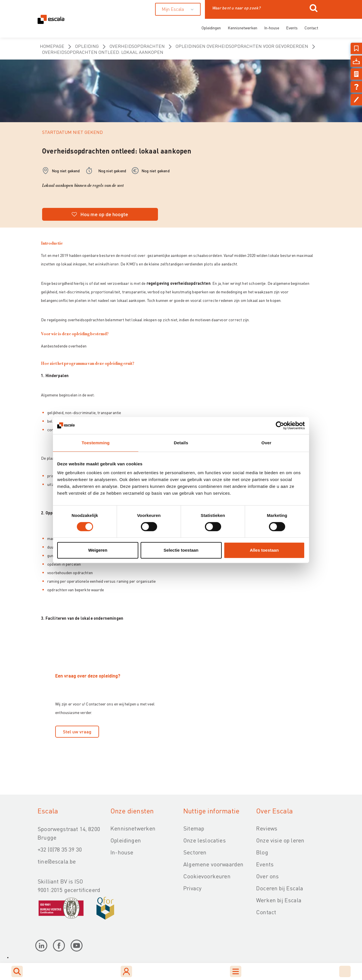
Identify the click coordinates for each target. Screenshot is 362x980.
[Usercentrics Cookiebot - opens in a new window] (280, 425)
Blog (262, 852)
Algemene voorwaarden (213, 864)
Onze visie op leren (280, 840)
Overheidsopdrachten (137, 46)
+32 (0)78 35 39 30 (60, 849)
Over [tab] (267, 443)
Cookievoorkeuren (207, 876)
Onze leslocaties (204, 840)
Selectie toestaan (181, 550)
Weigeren (98, 550)
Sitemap (194, 828)
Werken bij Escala (279, 900)
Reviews (267, 828)
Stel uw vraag (77, 732)
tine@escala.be (57, 861)
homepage (52, 46)
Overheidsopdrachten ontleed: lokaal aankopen (103, 52)
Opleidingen (211, 28)
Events (292, 28)
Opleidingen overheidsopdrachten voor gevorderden (242, 46)
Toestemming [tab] (96, 443)
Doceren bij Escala (280, 888)
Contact (311, 28)
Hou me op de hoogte (100, 214)
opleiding (87, 46)
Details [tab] (181, 443)
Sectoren (195, 852)
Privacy (192, 888)
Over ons (267, 876)
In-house (272, 28)
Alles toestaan (264, 550)
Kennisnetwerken (242, 28)
